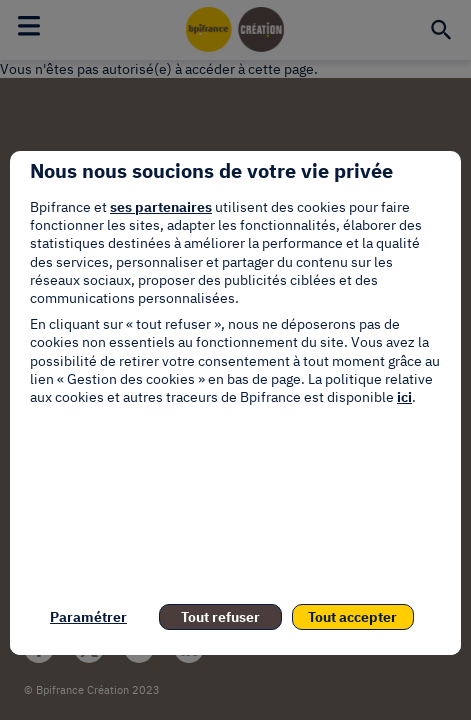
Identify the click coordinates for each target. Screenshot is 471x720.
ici (404, 397)
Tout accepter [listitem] (352, 617)
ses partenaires (161, 207)
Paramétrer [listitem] (88, 617)
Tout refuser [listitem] (220, 617)
